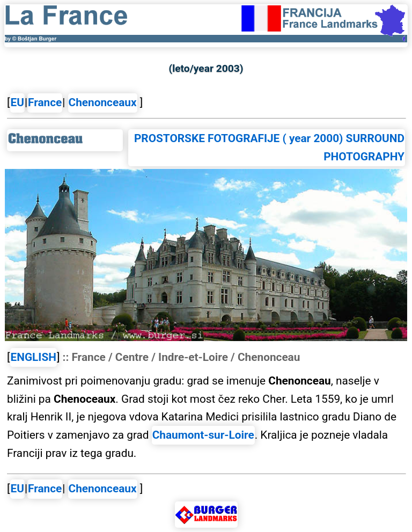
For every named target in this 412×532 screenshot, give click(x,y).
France (45, 102)
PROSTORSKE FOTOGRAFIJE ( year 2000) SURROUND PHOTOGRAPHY (269, 147)
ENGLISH (34, 357)
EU (17, 102)
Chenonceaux (103, 102)
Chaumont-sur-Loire (203, 435)
